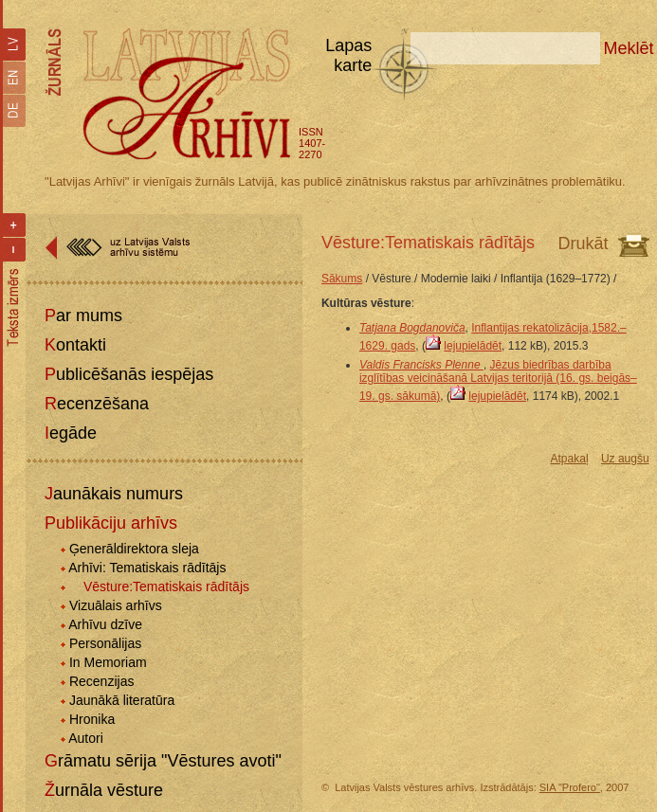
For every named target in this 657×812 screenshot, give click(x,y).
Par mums (83, 316)
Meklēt (629, 48)
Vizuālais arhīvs (116, 605)
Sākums (342, 279)
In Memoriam (108, 662)
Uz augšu (625, 459)
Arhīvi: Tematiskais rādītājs (147, 568)
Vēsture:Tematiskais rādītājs (166, 586)
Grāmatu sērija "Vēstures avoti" (163, 761)
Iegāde (71, 433)
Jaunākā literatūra (122, 700)
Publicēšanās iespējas (129, 374)
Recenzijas (101, 681)
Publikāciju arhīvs (111, 523)
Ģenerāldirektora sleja (134, 549)
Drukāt (584, 244)
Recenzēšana (97, 404)
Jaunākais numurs (114, 494)
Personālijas (105, 643)
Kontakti (75, 345)
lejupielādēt (473, 346)
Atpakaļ (570, 459)
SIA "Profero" (570, 787)
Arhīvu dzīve (105, 624)
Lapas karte (348, 55)
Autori (86, 738)
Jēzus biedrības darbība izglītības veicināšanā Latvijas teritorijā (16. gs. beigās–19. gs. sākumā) (498, 380)
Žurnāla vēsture (104, 790)
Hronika (92, 719)
